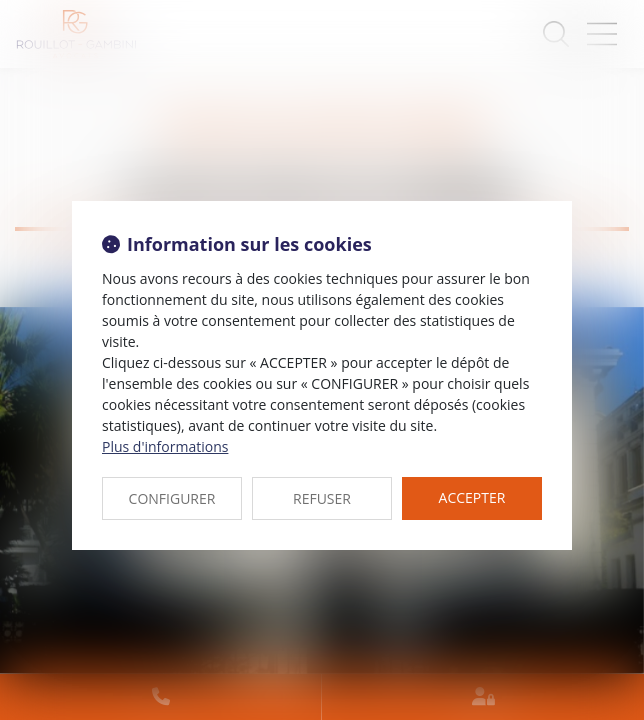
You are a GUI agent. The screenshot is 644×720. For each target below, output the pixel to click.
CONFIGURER (172, 498)
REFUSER (322, 498)
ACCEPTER (472, 497)
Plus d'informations (165, 446)
